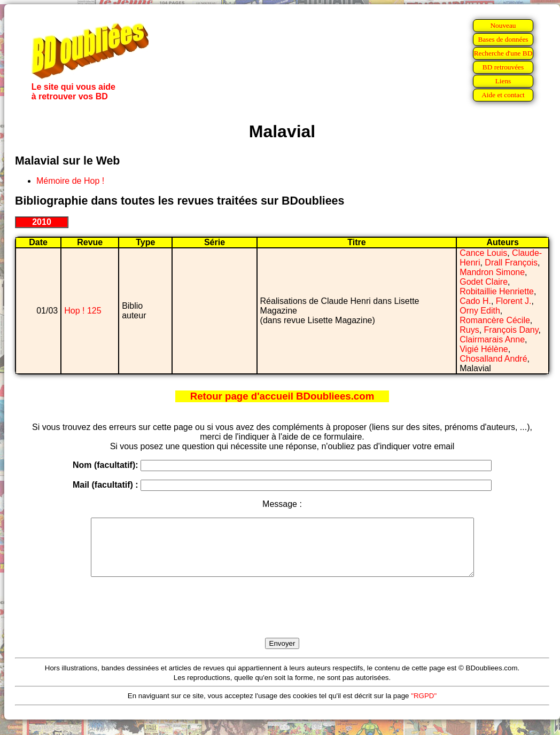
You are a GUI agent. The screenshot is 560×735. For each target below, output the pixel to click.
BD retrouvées (503, 67)
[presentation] (282, 620)
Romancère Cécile (495, 320)
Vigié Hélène (484, 349)
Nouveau (503, 25)
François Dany (511, 330)
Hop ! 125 (83, 311)
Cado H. (475, 301)
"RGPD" (424, 707)
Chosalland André (493, 359)
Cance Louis (483, 253)
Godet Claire (484, 282)
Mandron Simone (492, 272)
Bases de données (503, 39)
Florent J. (514, 301)
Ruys (469, 330)
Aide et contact (503, 95)
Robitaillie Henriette (497, 291)
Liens (503, 81)
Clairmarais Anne (492, 339)
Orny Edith (480, 311)
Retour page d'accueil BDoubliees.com (282, 396)
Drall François (511, 263)
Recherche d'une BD (503, 53)
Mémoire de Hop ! (70, 181)
